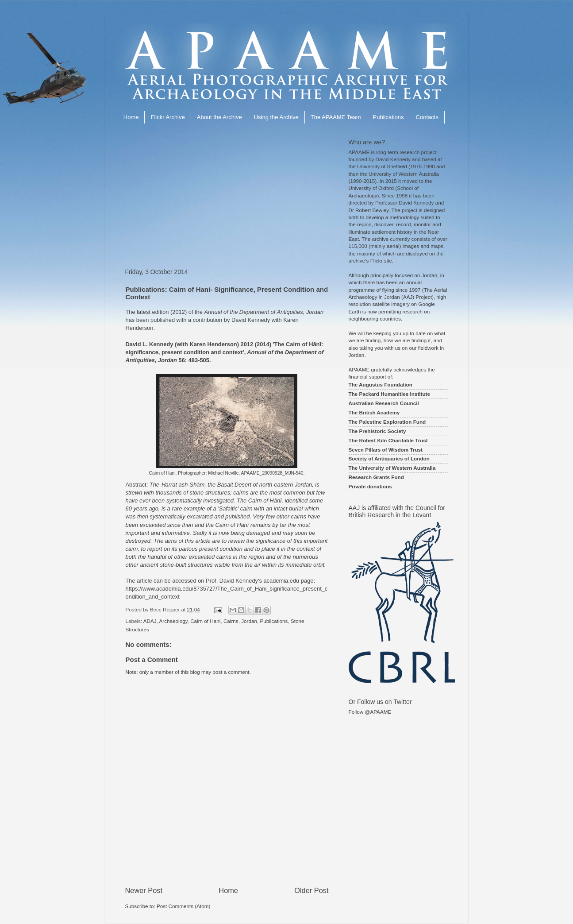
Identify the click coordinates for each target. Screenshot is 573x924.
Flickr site (381, 261)
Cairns (231, 621)
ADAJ (150, 621)
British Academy (380, 412)
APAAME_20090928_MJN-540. (273, 473)
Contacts (427, 117)
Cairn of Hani (205, 621)
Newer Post (144, 890)
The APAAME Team (336, 117)
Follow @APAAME (370, 712)
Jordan (249, 621)
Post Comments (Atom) (183, 906)
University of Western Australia (404, 174)
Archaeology (173, 621)
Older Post (311, 890)
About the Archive (219, 117)
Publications (388, 117)
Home (131, 117)
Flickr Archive (167, 117)
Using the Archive (276, 117)
